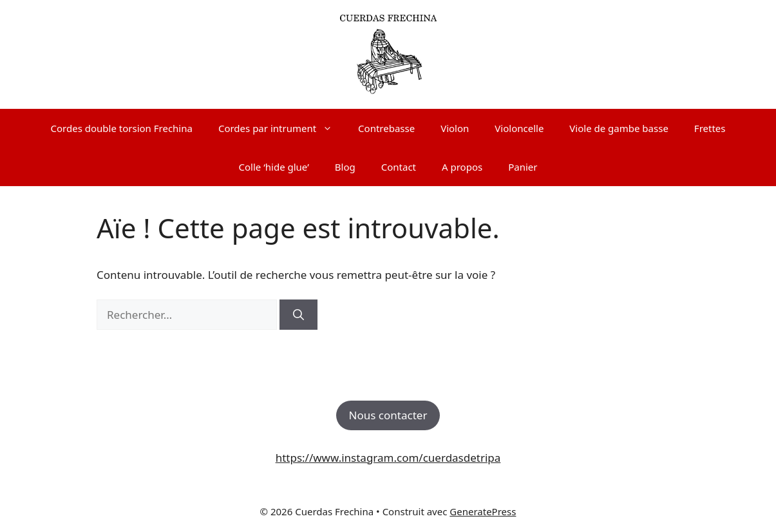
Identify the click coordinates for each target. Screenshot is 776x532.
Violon (455, 128)
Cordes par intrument (282, 128)
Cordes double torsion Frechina (122, 128)
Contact (399, 167)
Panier (523, 167)
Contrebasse (386, 128)
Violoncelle (519, 128)
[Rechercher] (298, 315)
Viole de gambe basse (619, 128)
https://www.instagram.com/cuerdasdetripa (388, 458)
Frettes (710, 128)
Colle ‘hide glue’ (274, 167)
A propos (462, 167)
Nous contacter (388, 415)
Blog (345, 167)
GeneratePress (483, 511)
